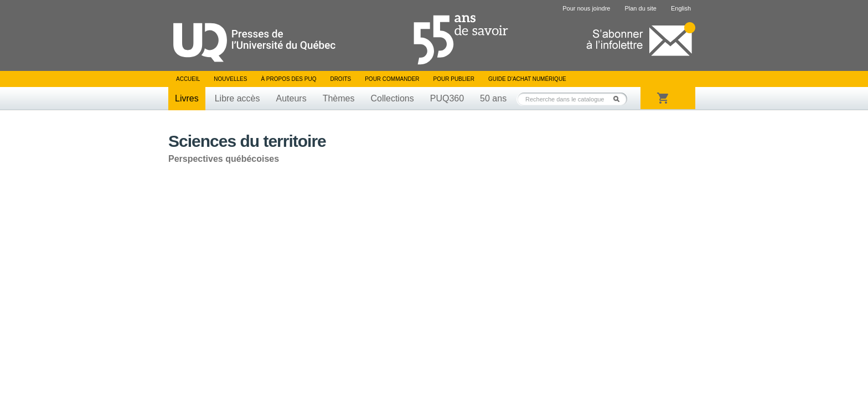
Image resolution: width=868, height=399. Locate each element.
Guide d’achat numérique (527, 79)
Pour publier (454, 79)
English (681, 8)
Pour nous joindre (586, 8)
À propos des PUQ (288, 79)
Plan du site (640, 8)
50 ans (493, 98)
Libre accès (237, 98)
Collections (392, 98)
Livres (187, 98)
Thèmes (339, 98)
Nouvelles (230, 79)
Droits (340, 79)
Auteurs (291, 98)
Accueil (188, 79)
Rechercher (619, 99)
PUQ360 (447, 98)
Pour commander (392, 79)
